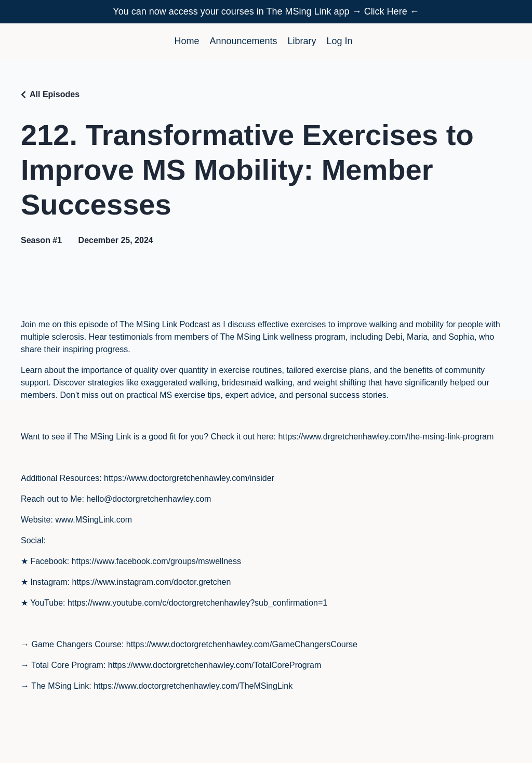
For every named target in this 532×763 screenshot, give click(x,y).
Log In (340, 41)
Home (187, 41)
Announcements (243, 41)
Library (302, 41)
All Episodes (55, 94)
